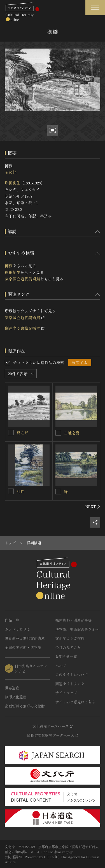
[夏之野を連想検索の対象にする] (11, 432)
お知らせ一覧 (66, 656)
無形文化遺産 (16, 697)
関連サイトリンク (70, 684)
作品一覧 (12, 620)
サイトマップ (66, 693)
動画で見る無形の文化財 (25, 706)
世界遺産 (12, 688)
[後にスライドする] (93, 507)
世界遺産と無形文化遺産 (25, 638)
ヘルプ (61, 666)
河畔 (20, 491)
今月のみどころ (68, 647)
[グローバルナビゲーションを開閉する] (95, 8)
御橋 (9, 266)
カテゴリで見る (17, 629)
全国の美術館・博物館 (23, 647)
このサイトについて (72, 675)
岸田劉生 (13, 183)
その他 (11, 172)
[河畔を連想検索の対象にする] (11, 491)
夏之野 (22, 432)
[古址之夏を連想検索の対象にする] (58, 433)
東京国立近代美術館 (22, 279)
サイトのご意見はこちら (75, 702)
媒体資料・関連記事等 (74, 620)
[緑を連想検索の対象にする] (58, 492)
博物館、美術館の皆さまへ (77, 629)
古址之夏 (72, 433)
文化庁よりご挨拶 (70, 638)
